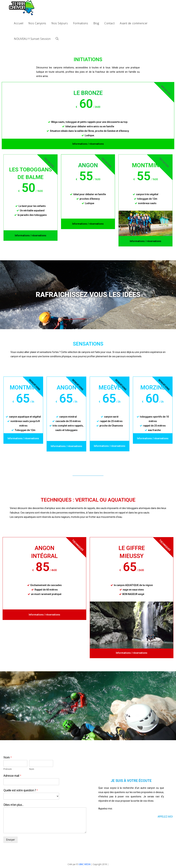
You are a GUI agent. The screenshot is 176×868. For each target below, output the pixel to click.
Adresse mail (12, 776)
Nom (8, 757)
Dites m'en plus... (13, 805)
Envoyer (10, 840)
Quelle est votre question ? (21, 790)
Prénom (8, 769)
